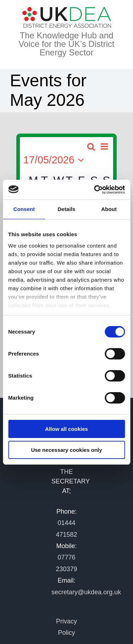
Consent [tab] (24, 209)
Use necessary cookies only (66, 450)
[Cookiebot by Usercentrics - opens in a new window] (95, 190)
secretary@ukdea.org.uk (86, 592)
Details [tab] (67, 209)
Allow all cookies (66, 429)
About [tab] (109, 209)
